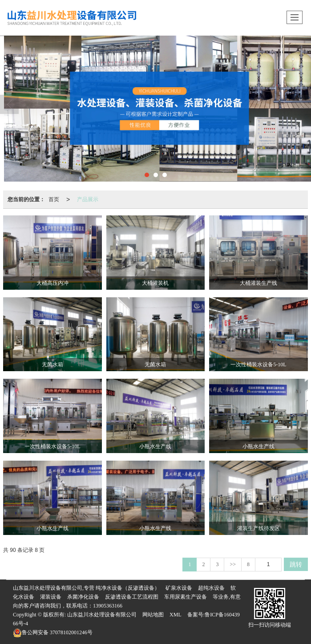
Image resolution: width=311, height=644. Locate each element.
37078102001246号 (53, 632)
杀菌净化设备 (83, 597)
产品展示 (88, 199)
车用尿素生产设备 (186, 597)
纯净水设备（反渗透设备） (128, 588)
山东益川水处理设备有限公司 (102, 615)
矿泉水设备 (179, 588)
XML (176, 615)
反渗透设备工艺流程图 (132, 597)
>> (233, 564)
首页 (54, 199)
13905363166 (108, 606)
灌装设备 (51, 597)
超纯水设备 (211, 588)
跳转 (296, 564)
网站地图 (153, 615)
